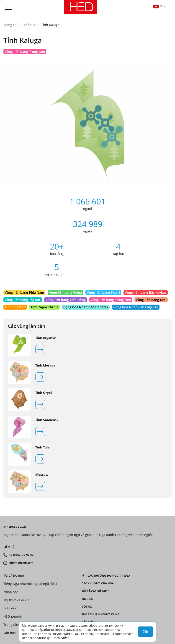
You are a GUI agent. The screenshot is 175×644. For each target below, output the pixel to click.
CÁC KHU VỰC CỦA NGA (98, 583)
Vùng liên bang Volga (65, 292)
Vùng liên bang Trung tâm (25, 52)
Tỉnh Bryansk (46, 338)
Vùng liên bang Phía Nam (24, 292)
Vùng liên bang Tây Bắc (23, 300)
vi (158, 6)
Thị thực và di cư (16, 600)
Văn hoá (10, 633)
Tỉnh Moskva (45, 365)
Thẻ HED (30, 25)
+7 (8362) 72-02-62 (21, 555)
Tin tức (87, 599)
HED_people (13, 616)
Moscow (42, 475)
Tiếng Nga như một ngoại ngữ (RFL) (30, 584)
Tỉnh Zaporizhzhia (44, 307)
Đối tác (87, 607)
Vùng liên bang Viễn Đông (66, 300)
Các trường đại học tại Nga (109, 576)
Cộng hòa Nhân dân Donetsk (86, 307)
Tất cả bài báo (14, 576)
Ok (145, 632)
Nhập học (11, 592)
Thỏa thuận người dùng (101, 614)
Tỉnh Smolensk (47, 420)
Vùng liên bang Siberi (103, 292)
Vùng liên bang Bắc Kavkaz (146, 292)
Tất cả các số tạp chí (97, 591)
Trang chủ (11, 25)
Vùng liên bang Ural (151, 300)
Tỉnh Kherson (15, 307)
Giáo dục (10, 608)
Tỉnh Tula (42, 447)
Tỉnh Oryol (44, 393)
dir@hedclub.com (21, 563)
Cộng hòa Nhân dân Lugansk (136, 307)
